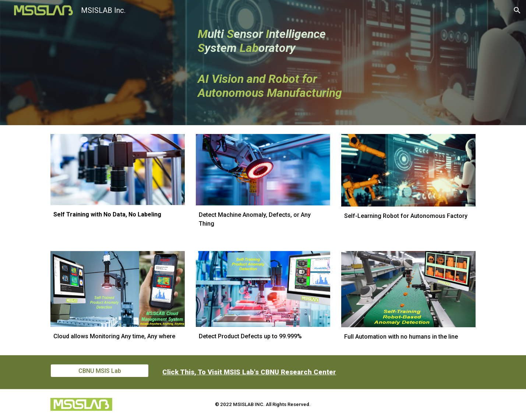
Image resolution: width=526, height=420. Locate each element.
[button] (517, 10)
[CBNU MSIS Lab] (99, 371)
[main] (281, 63)
